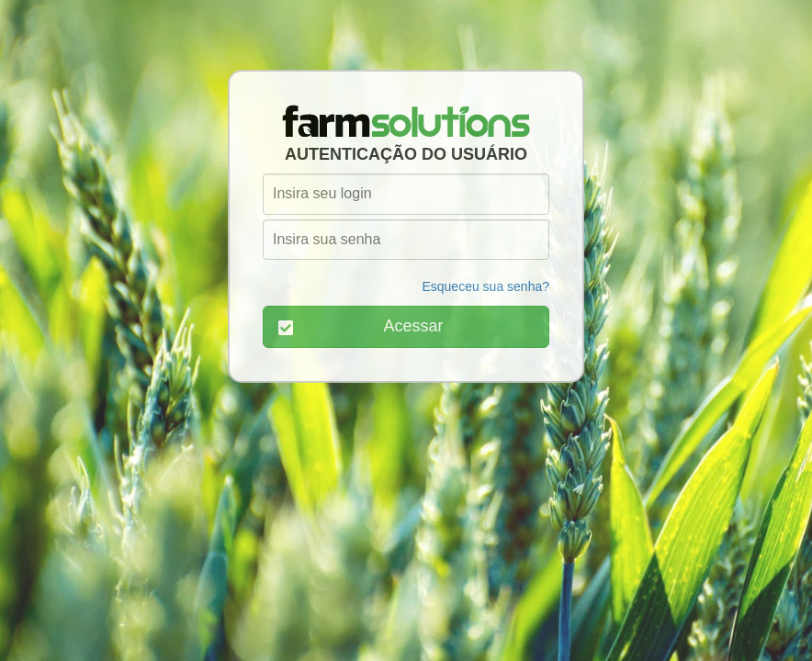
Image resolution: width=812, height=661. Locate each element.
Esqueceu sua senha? (485, 286)
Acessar (361, 326)
